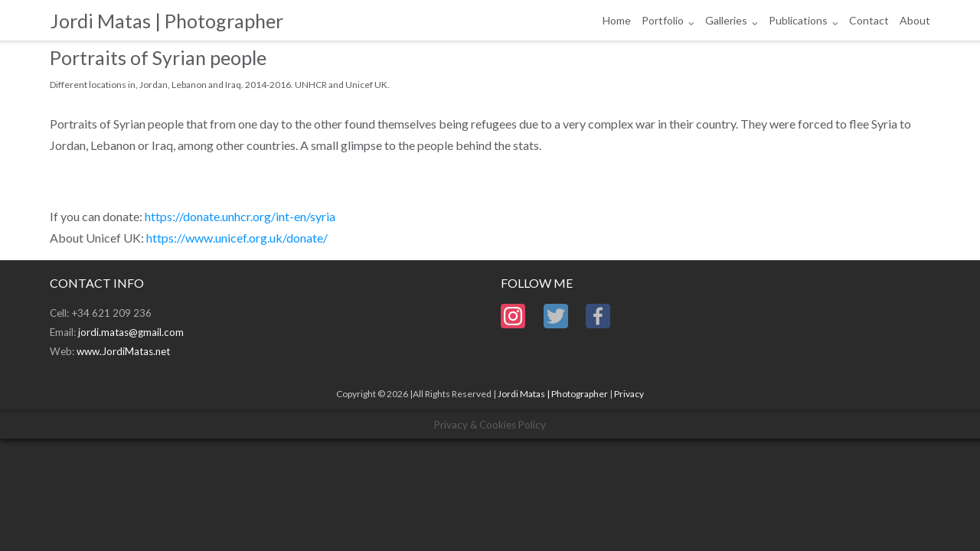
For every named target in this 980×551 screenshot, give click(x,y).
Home (617, 20)
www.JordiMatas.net (123, 351)
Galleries (726, 20)
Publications (798, 20)
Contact (869, 20)
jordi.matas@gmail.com (131, 332)
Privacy (629, 394)
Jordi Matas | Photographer (553, 394)
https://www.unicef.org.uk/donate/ (237, 238)
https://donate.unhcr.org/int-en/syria (240, 216)
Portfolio (663, 20)
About (915, 20)
